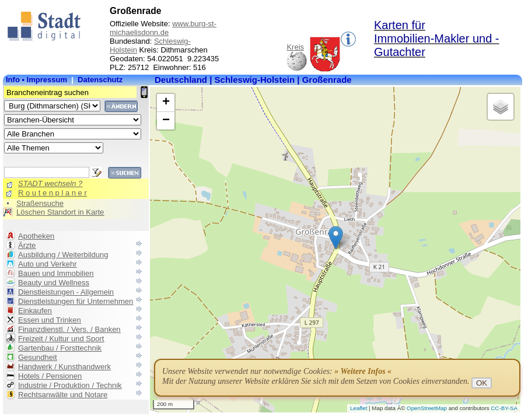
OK (482, 383)
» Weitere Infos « (363, 371)
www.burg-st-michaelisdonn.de (163, 28)
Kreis (295, 47)
